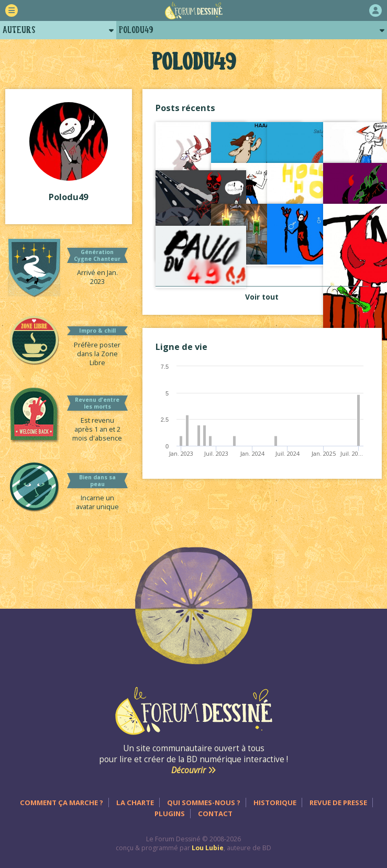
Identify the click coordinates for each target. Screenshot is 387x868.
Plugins (170, 814)
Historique (275, 803)
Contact (215, 814)
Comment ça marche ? (62, 803)
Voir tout (262, 297)
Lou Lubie (208, 848)
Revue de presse (338, 803)
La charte (135, 803)
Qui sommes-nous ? (204, 803)
